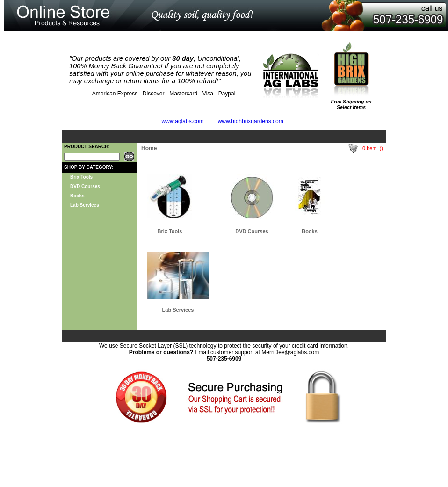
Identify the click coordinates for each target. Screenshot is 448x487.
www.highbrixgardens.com (251, 121)
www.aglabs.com (183, 121)
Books (77, 196)
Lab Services (85, 205)
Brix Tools (81, 177)
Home (149, 148)
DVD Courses (85, 186)
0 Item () (373, 148)
